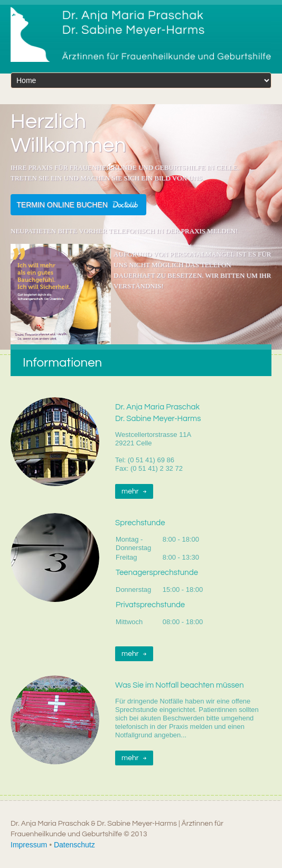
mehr (130, 491)
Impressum (29, 845)
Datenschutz (74, 845)
